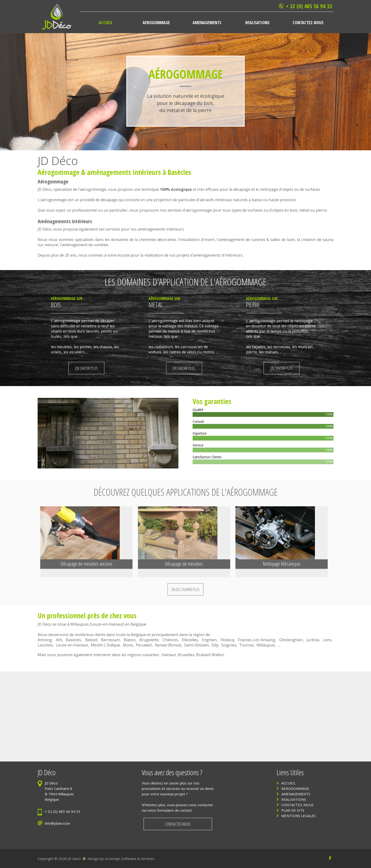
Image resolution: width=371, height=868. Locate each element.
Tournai (246, 645)
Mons (128, 645)
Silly (215, 645)
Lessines (45, 645)
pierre (321, 210)
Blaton (130, 640)
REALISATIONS (294, 799)
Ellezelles (190, 640)
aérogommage (93, 189)
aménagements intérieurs (124, 172)
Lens (327, 640)
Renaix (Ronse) (168, 645)
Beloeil (91, 640)
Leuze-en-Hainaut (107, 624)
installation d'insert (197, 240)
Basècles (73, 640)
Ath (59, 640)
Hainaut (169, 655)
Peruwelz (144, 645)
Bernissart (110, 640)
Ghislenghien (291, 640)
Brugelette (149, 640)
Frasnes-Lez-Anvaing (256, 640)
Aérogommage (59, 172)
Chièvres (170, 640)
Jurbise (313, 640)
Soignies (229, 645)
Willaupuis (79, 624)
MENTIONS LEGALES (298, 816)
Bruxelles (186, 655)
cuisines (258, 240)
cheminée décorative (157, 240)
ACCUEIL (288, 783)
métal (304, 210)
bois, (295, 210)
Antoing (45, 640)
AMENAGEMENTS (296, 794)
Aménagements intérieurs (65, 221)
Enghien (209, 640)
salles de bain (282, 240)
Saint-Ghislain (196, 645)
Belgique (138, 624)
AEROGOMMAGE (295, 788)
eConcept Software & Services (130, 859)
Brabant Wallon (210, 655)
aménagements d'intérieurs (218, 255)
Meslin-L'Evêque (105, 645)
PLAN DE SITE (293, 810)
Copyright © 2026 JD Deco (59, 859)
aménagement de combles (85, 245)
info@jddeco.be (57, 823)
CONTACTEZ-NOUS (297, 805)
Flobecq (227, 640)
